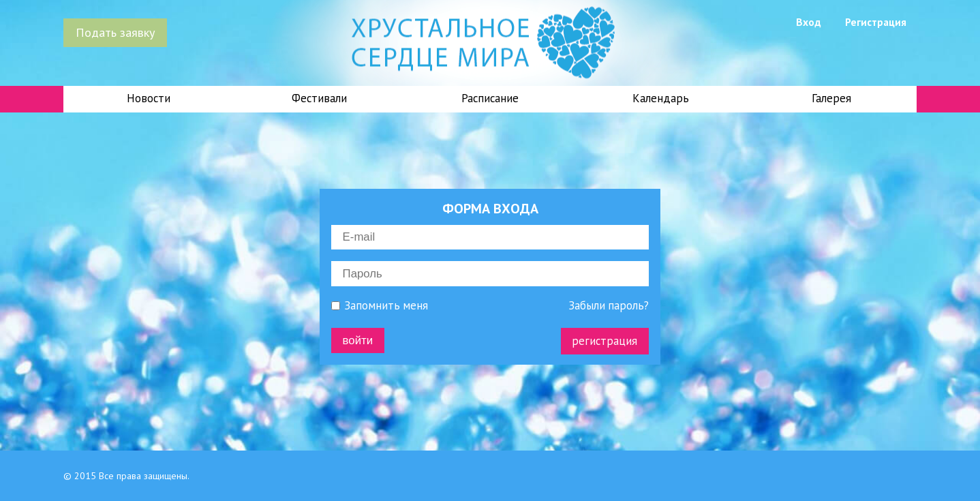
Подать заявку (115, 32)
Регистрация (876, 22)
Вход (809, 22)
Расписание (490, 98)
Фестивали (319, 98)
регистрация (604, 341)
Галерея (831, 98)
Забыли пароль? (609, 306)
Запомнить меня (380, 306)
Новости (149, 98)
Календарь (661, 98)
